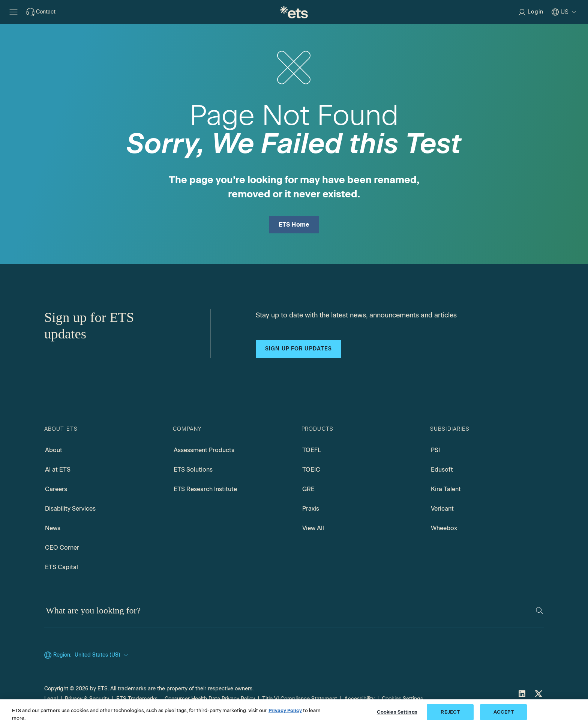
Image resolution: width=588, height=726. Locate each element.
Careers (56, 489)
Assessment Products (204, 450)
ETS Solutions (193, 470)
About (54, 450)
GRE (308, 489)
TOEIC (311, 470)
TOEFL (312, 450)
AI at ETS (58, 470)
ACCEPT (504, 712)
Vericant (442, 509)
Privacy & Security (87, 699)
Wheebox (444, 528)
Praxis (311, 509)
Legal (51, 699)
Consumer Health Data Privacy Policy (210, 699)
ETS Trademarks (137, 699)
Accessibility (359, 699)
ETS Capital (61, 567)
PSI (435, 450)
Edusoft (442, 470)
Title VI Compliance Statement (300, 699)
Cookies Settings (402, 699)
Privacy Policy (285, 710)
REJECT (450, 712)
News (53, 528)
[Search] (539, 611)
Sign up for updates (298, 349)
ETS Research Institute (205, 489)
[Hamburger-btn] (13, 12)
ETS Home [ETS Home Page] (294, 225)
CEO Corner (62, 548)
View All (313, 528)
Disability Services (70, 509)
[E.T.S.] (294, 12)
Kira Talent (446, 489)
